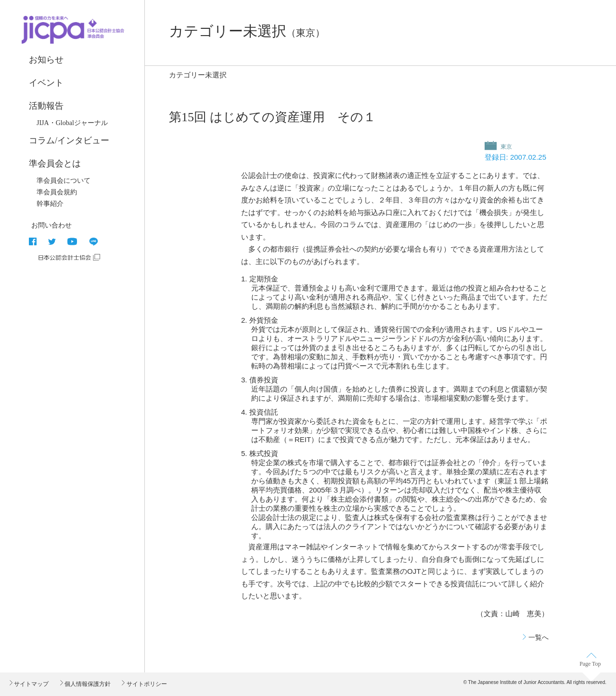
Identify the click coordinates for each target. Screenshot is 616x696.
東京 (506, 147)
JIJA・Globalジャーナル (72, 123)
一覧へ (539, 637)
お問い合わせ (51, 225)
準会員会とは (55, 164)
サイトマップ (31, 684)
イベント (46, 83)
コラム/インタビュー (69, 140)
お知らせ (46, 60)
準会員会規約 (57, 192)
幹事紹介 (50, 204)
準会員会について (64, 181)
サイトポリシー (146, 684)
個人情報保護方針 (87, 684)
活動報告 (46, 106)
